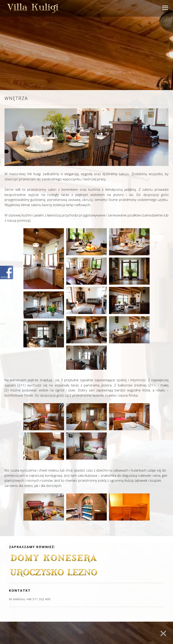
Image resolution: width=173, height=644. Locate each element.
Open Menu (165, 8)
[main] (86, 317)
